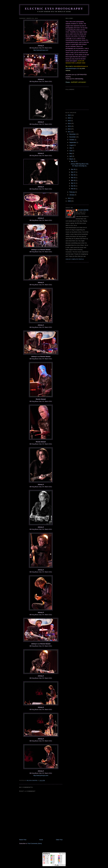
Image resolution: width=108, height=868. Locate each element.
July (71, 148)
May (71, 153)
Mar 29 (73, 161)
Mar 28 (73, 169)
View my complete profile (75, 259)
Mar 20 (73, 175)
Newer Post (23, 840)
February (72, 192)
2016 (69, 118)
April (71, 156)
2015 (69, 121)
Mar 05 (73, 186)
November (73, 137)
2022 (69, 115)
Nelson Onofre (83, 210)
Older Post (59, 840)
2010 (69, 198)
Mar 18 (73, 180)
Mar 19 (73, 178)
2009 (69, 201)
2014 (69, 123)
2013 (69, 126)
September (73, 142)
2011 (69, 132)
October (72, 140)
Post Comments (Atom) (35, 843)
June (71, 151)
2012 (69, 129)
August (72, 145)
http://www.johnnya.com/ (41, 50)
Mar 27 (73, 172)
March (72, 159)
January (72, 195)
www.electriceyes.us (72, 68)
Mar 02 (73, 189)
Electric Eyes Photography (54, 9)
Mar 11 (73, 183)
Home (41, 840)
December (73, 134)
